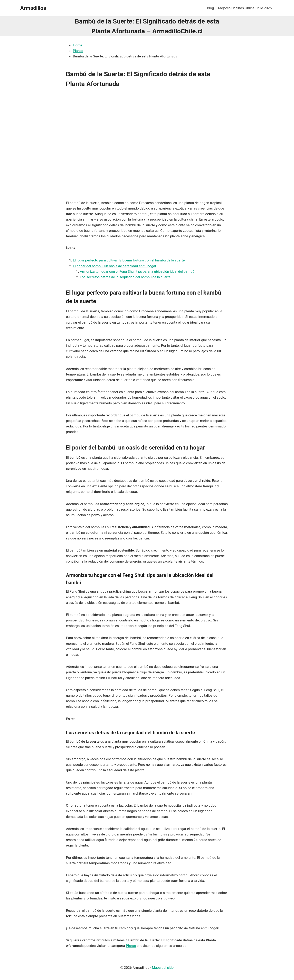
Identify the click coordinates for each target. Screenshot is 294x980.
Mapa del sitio (163, 968)
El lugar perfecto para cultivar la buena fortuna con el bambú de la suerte (129, 260)
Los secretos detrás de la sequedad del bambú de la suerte (125, 277)
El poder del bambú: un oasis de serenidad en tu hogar (115, 266)
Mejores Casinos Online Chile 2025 (245, 8)
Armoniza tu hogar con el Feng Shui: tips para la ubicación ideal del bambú (137, 271)
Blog (210, 8)
